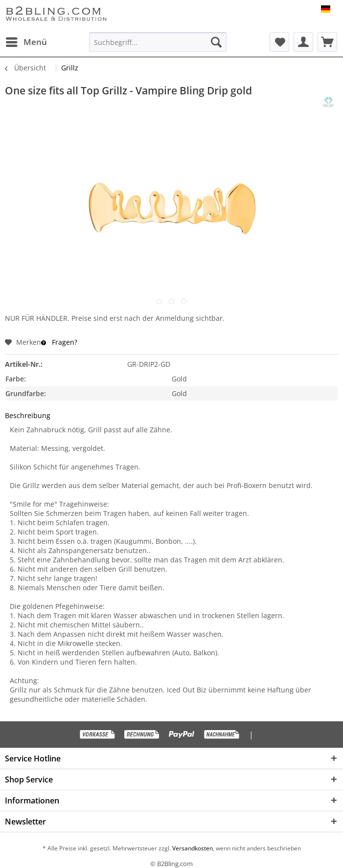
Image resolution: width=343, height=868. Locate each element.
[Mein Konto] (303, 42)
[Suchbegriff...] (158, 42)
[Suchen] (216, 42)
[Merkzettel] (279, 42)
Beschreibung (28, 415)
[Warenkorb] (327, 42)
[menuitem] (26, 42)
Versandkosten (192, 848)
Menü (26, 41)
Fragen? (59, 342)
